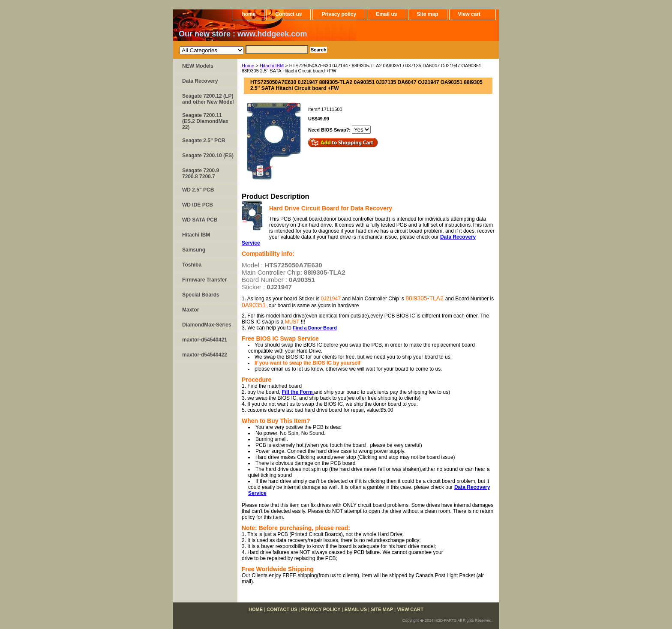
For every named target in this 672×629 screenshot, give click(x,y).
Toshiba (192, 265)
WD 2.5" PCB (198, 190)
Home (248, 66)
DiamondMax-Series (207, 325)
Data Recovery (200, 81)
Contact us (288, 14)
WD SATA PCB (200, 220)
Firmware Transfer (204, 280)
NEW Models (198, 66)
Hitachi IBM (272, 66)
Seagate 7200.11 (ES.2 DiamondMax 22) (205, 121)
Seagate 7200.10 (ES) (208, 156)
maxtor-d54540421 (205, 340)
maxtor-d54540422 (205, 355)
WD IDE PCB (198, 205)
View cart (469, 14)
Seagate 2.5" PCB (204, 141)
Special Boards (201, 295)
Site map (428, 14)
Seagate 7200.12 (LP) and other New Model (208, 99)
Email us (386, 14)
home (249, 14)
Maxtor (190, 310)
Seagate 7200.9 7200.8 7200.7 (201, 174)
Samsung (194, 250)
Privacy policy (339, 14)
